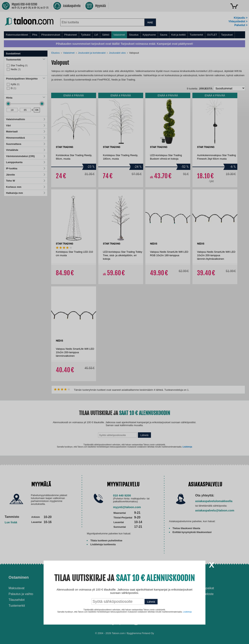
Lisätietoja (187, 612)
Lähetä (151, 602)
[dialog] (124, 322)
